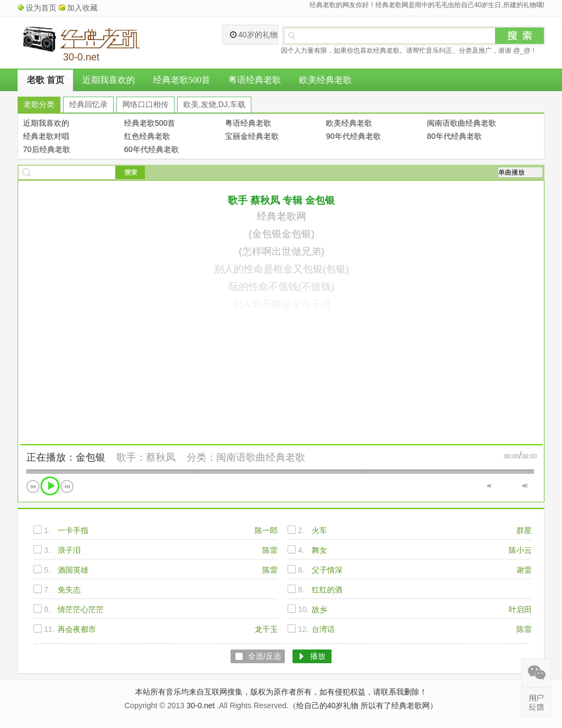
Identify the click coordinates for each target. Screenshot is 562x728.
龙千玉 (266, 629)
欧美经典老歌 (325, 80)
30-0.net (201, 705)
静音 (490, 486)
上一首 (33, 486)
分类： (201, 457)
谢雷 (524, 570)
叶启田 (520, 609)
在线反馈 (536, 702)
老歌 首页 (46, 80)
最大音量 (525, 486)
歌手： (131, 457)
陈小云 (520, 550)
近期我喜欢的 (109, 80)
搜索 (520, 36)
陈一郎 (266, 530)
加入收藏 (82, 8)
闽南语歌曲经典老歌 (261, 457)
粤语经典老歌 (255, 80)
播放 (50, 486)
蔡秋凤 (161, 457)
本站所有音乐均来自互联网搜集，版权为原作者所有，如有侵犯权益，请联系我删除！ (281, 692)
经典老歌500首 (182, 80)
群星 (524, 530)
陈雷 (270, 550)
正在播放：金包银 (66, 457)
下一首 (67, 486)
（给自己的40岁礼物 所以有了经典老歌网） (363, 705)
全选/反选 (265, 656)
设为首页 (41, 8)
